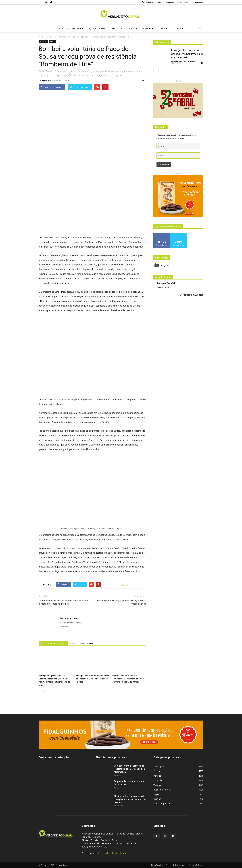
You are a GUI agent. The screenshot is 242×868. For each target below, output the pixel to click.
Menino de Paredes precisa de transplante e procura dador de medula (130, 799)
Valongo (148, 28)
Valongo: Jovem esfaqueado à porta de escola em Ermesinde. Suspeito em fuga (92, 679)
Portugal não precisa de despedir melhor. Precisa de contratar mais (187, 54)
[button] (200, 28)
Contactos (170, 2)
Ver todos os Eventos (192, 295)
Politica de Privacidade (176, 865)
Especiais (177, 28)
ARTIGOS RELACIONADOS (53, 644)
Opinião (162, 28)
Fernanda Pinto (49, 80)
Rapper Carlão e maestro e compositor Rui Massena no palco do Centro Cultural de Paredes (128, 679)
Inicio (41, 37)
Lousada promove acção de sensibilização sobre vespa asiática (121, 602)
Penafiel (132, 28)
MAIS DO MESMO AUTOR (82, 644)
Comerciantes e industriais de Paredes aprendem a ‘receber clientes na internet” (64, 602)
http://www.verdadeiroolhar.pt (71, 623)
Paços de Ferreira (98, 28)
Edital (163, 266)
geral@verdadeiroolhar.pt (114, 853)
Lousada (78, 28)
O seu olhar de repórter (152, 2)
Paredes (117, 28)
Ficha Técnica (157, 865)
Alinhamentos (162, 42)
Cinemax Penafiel (166, 283)
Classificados (184, 2)
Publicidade (198, 2)
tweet (125, 585)
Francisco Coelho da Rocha (183, 61)
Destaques (43, 41)
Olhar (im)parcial (162, 804)
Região (63, 28)
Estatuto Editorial (196, 865)
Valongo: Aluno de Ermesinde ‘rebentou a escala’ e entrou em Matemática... (130, 769)
